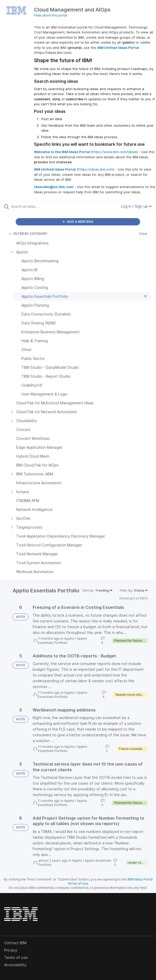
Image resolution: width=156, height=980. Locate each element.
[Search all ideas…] (41, 206)
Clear (143, 234)
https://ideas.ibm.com (96, 169)
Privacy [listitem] (11, 950)
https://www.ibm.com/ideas (114, 152)
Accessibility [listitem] (15, 965)
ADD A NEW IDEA (78, 222)
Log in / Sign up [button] (136, 206)
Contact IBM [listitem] (15, 943)
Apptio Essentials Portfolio (62, 641)
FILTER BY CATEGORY (28, 234)
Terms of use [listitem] (16, 957)
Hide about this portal (51, 15)
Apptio (69, 638)
